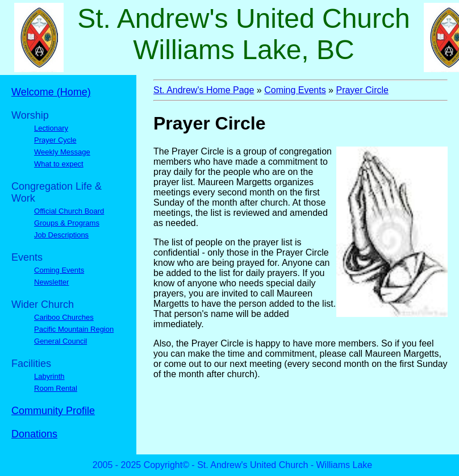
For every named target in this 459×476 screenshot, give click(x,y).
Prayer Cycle (55, 140)
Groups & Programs (67, 223)
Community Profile (53, 411)
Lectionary (51, 128)
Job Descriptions (61, 235)
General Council (60, 341)
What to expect (59, 164)
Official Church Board (69, 211)
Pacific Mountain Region (74, 329)
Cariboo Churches (64, 317)
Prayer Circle (362, 90)
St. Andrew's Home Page (204, 90)
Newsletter (51, 282)
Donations (34, 434)
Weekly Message (62, 152)
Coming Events (59, 270)
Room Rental (56, 388)
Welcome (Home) (51, 92)
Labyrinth (49, 376)
